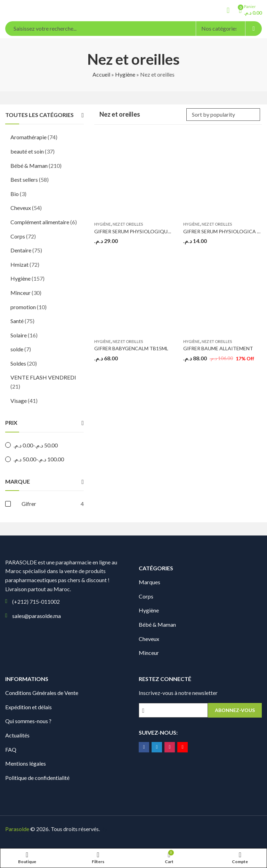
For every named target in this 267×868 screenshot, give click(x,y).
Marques (149, 582)
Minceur (21, 293)
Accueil (101, 74)
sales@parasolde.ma (37, 616)
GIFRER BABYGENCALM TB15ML (131, 348)
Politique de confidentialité (37, 778)
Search (254, 29)
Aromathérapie (29, 137)
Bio (15, 194)
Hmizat (19, 264)
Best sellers (24, 179)
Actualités (17, 735)
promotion (23, 307)
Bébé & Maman (29, 166)
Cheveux (21, 208)
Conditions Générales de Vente (42, 693)
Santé (17, 321)
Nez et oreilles (128, 224)
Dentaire (21, 250)
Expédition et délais (29, 707)
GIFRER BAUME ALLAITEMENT (218, 348)
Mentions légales (26, 763)
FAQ (11, 749)
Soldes (18, 363)
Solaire (19, 335)
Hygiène (125, 74)
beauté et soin (27, 151)
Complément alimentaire (40, 222)
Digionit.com (21, 838)
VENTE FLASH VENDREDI (43, 377)
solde (17, 349)
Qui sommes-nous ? (28, 721)
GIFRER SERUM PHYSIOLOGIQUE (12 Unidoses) (148, 231)
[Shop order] (223, 115)
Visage (19, 401)
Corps (18, 236)
